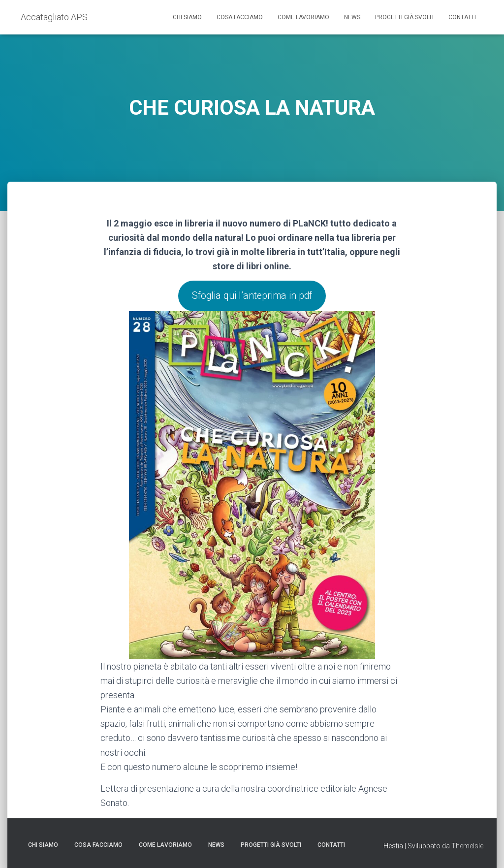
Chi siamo (187, 17)
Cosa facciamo (240, 17)
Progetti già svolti (404, 17)
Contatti (462, 17)
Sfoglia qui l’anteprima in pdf (252, 296)
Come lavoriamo (303, 17)
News (352, 17)
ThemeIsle (467, 846)
